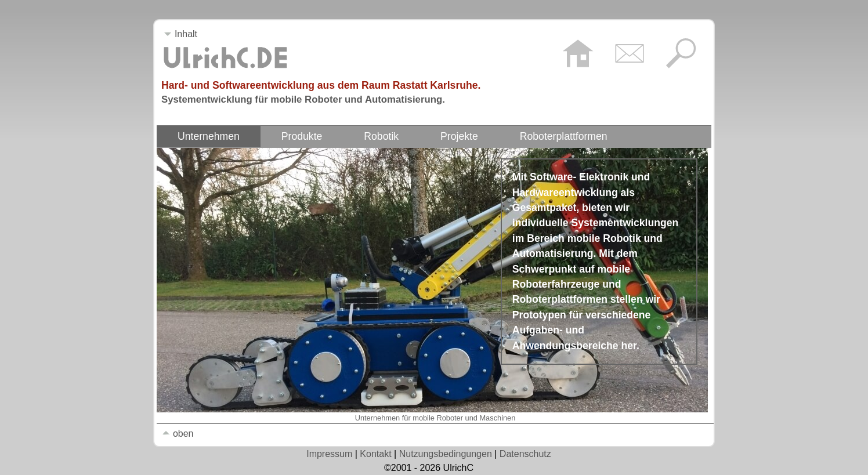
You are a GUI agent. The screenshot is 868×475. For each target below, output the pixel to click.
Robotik (381, 136)
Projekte (459, 136)
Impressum (329, 454)
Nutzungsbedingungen (446, 454)
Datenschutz (525, 454)
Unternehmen (209, 136)
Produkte (302, 136)
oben (178, 434)
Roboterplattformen (564, 136)
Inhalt (180, 34)
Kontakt (375, 454)
